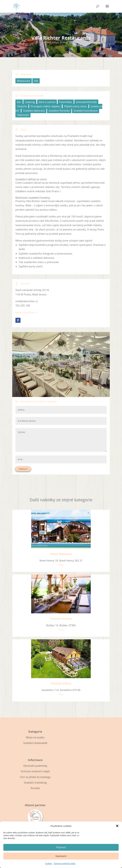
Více (61, 565)
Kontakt (35, 788)
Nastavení (61, 856)
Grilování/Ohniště (86, 102)
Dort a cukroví (47, 102)
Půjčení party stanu (76, 106)
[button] (117, 826)
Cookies (49, 863)
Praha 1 (74, 42)
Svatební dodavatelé (35, 743)
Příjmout (61, 847)
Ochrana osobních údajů (64, 863)
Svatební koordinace (86, 111)
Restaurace (24, 81)
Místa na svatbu (35, 737)
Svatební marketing (35, 783)
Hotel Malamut (61, 554)
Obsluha (22, 106)
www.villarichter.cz (26, 312)
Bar (19, 102)
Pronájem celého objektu (45, 106)
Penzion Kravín (61, 619)
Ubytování (23, 115)
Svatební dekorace (34, 111)
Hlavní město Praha (55, 42)
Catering (30, 102)
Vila (36, 81)
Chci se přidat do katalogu (35, 777)
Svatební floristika (59, 111)
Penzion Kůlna (61, 683)
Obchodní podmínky (35, 766)
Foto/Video (66, 102)
